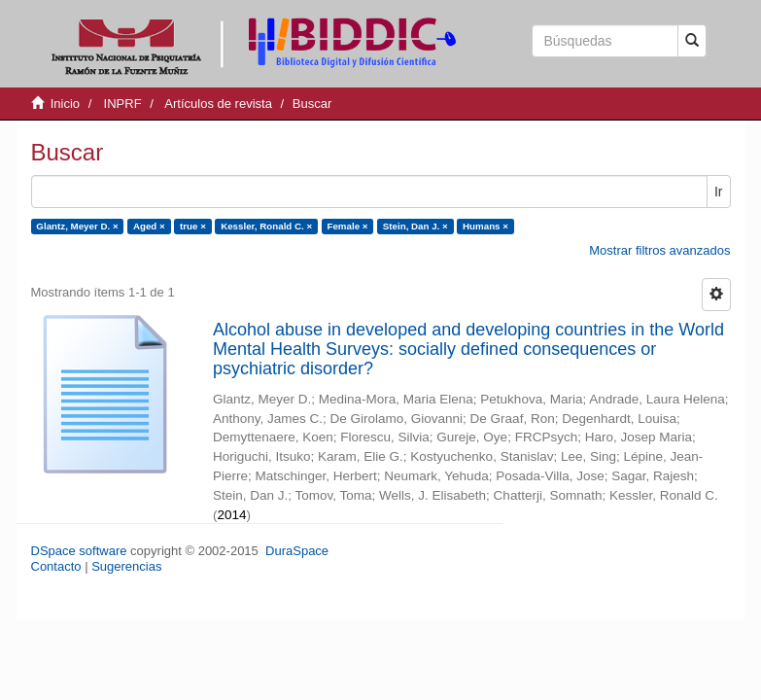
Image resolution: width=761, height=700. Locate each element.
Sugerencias (126, 566)
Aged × (149, 226)
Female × (347, 226)
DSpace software (79, 551)
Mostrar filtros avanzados (659, 250)
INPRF (123, 104)
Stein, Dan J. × (415, 226)
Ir (719, 192)
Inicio (65, 104)
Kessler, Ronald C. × (266, 226)
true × (193, 226)
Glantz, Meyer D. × (77, 226)
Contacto (56, 566)
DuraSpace (297, 551)
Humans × (485, 226)
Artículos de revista (218, 104)
